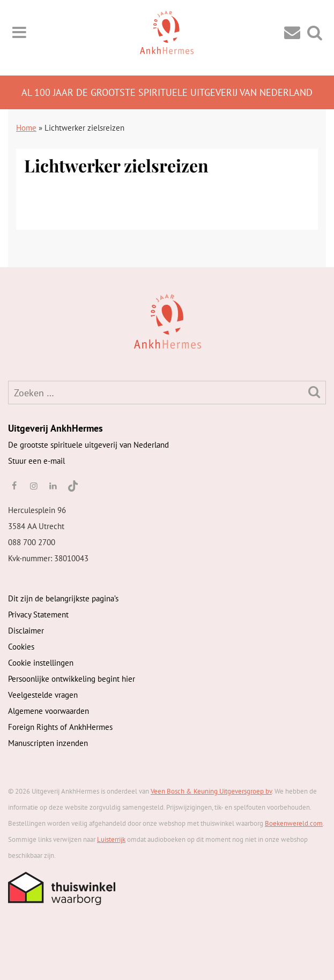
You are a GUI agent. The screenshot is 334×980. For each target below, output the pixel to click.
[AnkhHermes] (25, 321)
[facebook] (14, 486)
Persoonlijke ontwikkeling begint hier (72, 679)
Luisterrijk (111, 839)
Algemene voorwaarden (49, 711)
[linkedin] (53, 486)
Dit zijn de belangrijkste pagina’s (63, 598)
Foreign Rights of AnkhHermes (60, 727)
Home (26, 128)
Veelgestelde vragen (43, 695)
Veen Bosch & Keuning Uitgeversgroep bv (211, 791)
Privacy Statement (38, 615)
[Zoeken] (314, 392)
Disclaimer (26, 631)
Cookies (21, 647)
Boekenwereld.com (294, 823)
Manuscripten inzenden (48, 743)
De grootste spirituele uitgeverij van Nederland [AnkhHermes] (88, 445)
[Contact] (292, 32)
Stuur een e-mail (36, 461)
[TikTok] (72, 486)
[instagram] (33, 486)
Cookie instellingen (41, 663)
